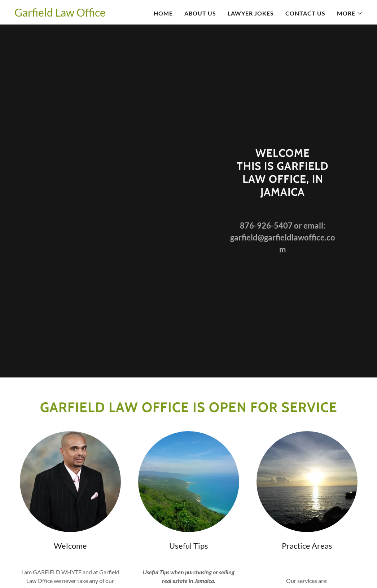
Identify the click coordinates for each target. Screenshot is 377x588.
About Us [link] (200, 13)
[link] (60, 14)
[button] (350, 13)
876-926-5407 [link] (266, 226)
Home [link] (163, 13)
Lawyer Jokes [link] (251, 13)
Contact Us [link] (305, 13)
